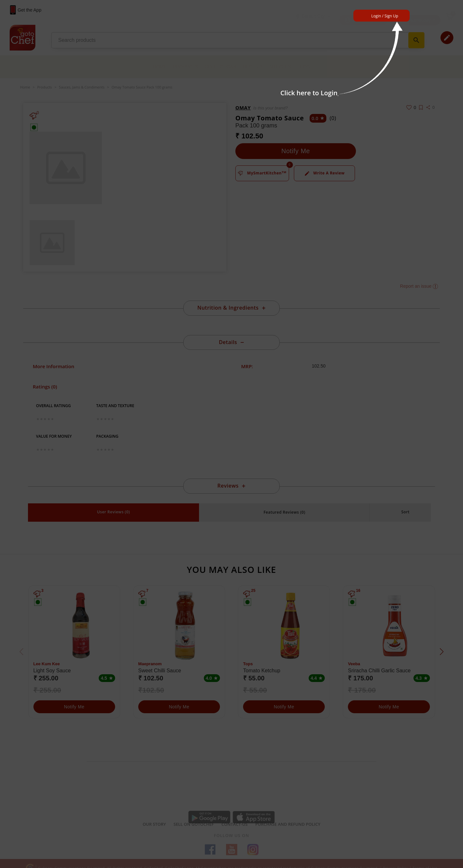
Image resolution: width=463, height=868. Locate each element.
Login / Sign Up (385, 16)
